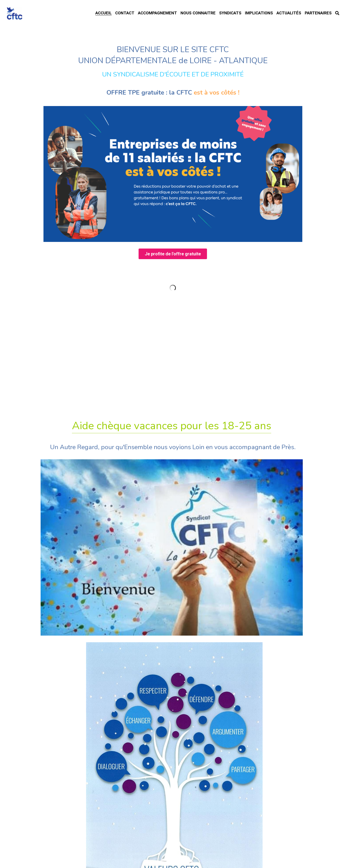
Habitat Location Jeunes (173, 695)
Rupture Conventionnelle (173, 647)
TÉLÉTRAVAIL (173, 662)
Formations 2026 (173, 630)
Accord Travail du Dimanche (173, 678)
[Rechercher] (337, 13)
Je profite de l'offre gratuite (173, 291)
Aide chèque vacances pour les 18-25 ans (172, 463)
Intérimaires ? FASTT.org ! (173, 713)
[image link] (173, 210)
